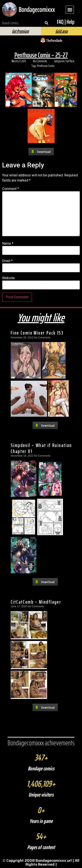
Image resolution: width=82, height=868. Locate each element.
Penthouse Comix (46, 66)
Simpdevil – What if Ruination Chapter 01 (41, 448)
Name (8, 244)
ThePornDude (54, 41)
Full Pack (70, 61)
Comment (10, 189)
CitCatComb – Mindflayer (36, 602)
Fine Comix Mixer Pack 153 (37, 333)
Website (8, 278)
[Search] (47, 23)
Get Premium (20, 31)
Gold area (62, 31)
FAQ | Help (66, 22)
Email (7, 261)
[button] (70, 10)
